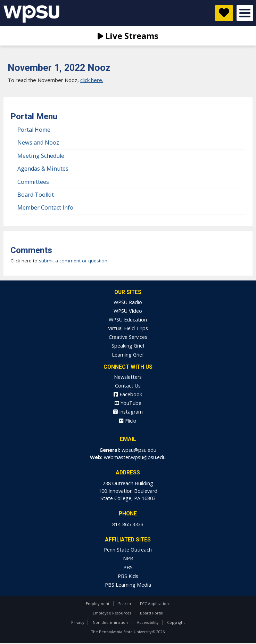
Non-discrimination (110, 622)
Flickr (128, 421)
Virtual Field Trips (128, 328)
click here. (92, 80)
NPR (128, 558)
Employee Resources (112, 613)
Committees (33, 182)
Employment (98, 604)
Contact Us (128, 386)
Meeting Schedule (41, 156)
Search (125, 604)
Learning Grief (128, 355)
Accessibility (148, 622)
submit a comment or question (73, 261)
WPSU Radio (128, 302)
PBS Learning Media (128, 585)
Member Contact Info (45, 207)
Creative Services (128, 337)
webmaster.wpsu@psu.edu (135, 457)
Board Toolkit (36, 195)
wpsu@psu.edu (139, 450)
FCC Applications (155, 604)
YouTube (128, 403)
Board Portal (152, 613)
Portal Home (34, 130)
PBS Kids (128, 576)
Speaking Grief (128, 346)
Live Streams (128, 36)
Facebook (128, 394)
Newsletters (128, 377)
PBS (128, 567)
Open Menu (245, 13)
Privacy (78, 622)
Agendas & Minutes (43, 169)
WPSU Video (128, 311)
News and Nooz (38, 142)
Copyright (176, 622)
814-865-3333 (128, 524)
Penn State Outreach (128, 550)
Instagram (128, 412)
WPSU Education (128, 320)
